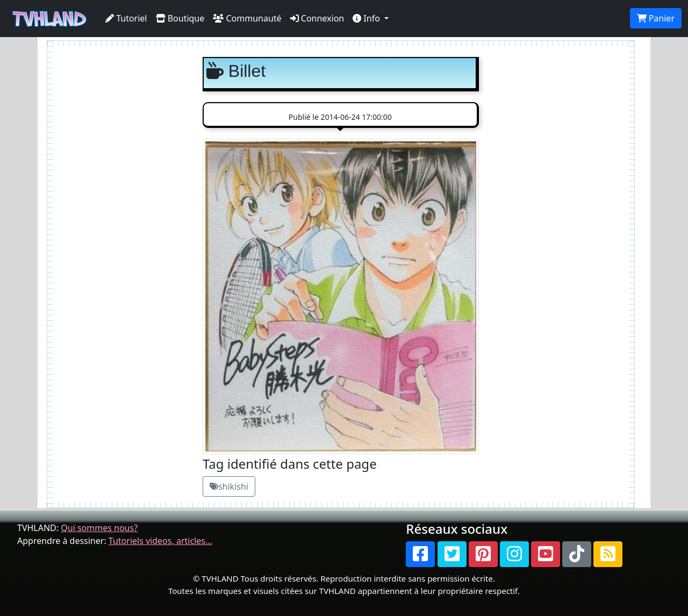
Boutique (180, 18)
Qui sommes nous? (99, 528)
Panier (656, 18)
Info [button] (367, 18)
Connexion (317, 18)
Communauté (247, 18)
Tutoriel (126, 18)
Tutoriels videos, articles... (160, 541)
